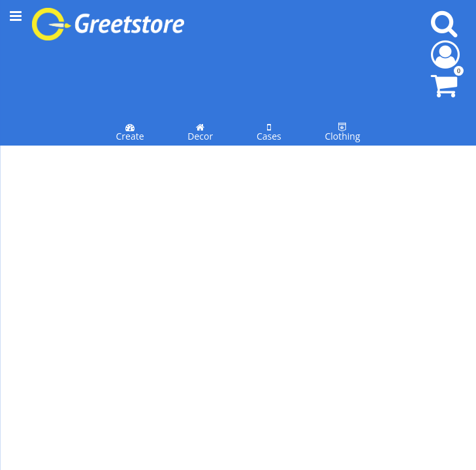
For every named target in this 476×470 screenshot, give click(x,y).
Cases (269, 70)
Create (130, 70)
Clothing (342, 70)
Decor (200, 70)
